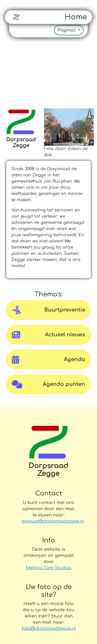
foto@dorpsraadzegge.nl (49, 629)
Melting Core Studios (49, 568)
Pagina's (67, 30)
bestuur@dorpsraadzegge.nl (48, 521)
